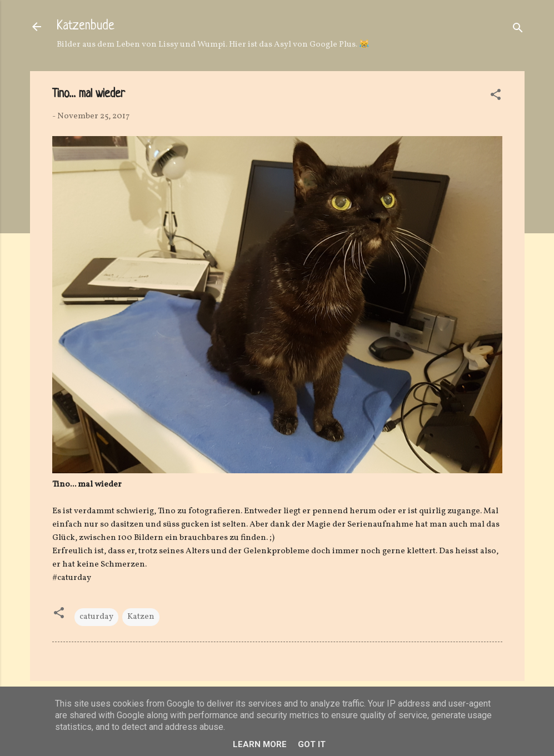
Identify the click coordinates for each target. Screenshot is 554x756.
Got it (312, 744)
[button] (496, 97)
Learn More (260, 744)
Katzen (141, 617)
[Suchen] (518, 30)
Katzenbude (86, 26)
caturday (96, 617)
